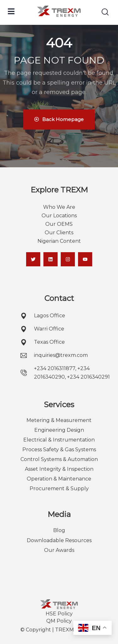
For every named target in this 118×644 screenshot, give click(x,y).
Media (59, 514)
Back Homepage (59, 119)
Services (59, 405)
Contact (59, 298)
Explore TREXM (59, 190)
